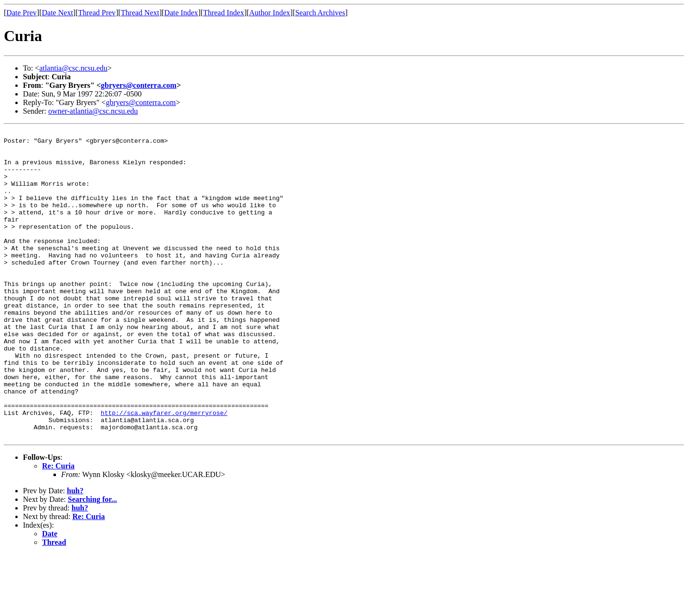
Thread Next (140, 13)
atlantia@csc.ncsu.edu (73, 68)
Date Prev (21, 13)
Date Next (58, 13)
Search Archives (320, 13)
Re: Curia (58, 527)
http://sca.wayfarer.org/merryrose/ (164, 470)
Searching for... (92, 561)
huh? (75, 552)
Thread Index (224, 13)
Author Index (270, 13)
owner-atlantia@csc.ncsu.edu (93, 111)
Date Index (181, 13)
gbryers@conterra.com (139, 85)
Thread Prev (97, 13)
